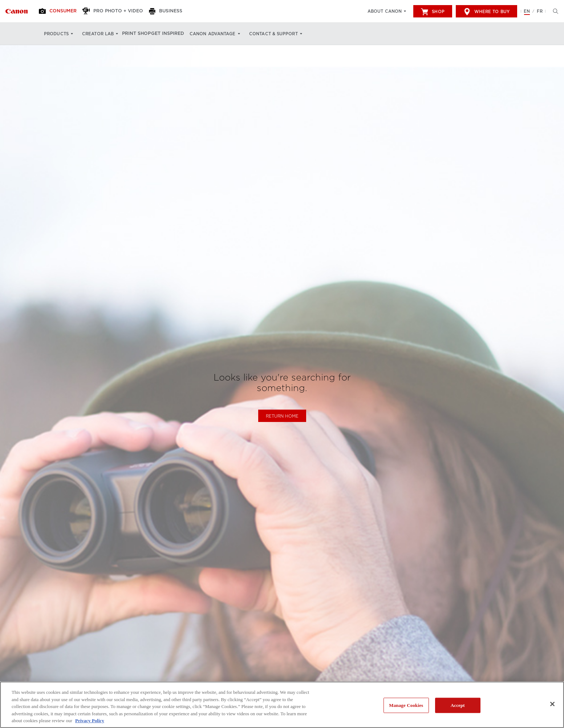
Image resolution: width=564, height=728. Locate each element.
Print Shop (141, 34)
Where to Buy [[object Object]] (486, 12)
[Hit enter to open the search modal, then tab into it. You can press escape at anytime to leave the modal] (554, 11)
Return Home (282, 416)
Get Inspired (178, 34)
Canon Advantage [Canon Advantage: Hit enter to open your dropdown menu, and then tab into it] (226, 34)
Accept (458, 705)
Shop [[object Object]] (433, 12)
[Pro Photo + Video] (121, 11)
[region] (282, 705)
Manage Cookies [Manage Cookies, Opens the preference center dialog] (406, 705)
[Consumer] (63, 11)
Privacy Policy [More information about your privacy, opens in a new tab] (90, 721)
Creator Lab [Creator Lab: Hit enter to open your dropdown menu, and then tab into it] (98, 34)
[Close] (552, 704)
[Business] (176, 11)
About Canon (385, 11)
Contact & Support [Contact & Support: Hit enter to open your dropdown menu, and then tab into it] (287, 34)
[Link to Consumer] (17, 11)
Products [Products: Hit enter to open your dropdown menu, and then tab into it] (56, 34)
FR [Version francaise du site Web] (540, 11)
